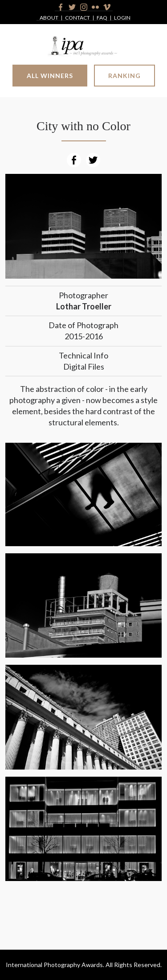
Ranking (124, 76)
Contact (77, 18)
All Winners (50, 76)
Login (122, 18)
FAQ (102, 18)
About (49, 18)
